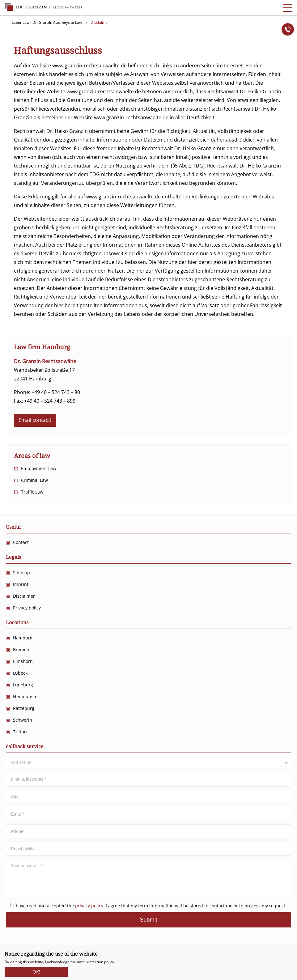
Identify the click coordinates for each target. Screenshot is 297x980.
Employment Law (39, 468)
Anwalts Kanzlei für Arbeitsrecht (44, 7)
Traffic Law (32, 492)
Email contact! (35, 420)
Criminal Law (34, 480)
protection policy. (100, 962)
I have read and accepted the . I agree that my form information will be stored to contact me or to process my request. (146, 906)
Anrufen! (288, 29)
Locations (17, 623)
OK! (36, 970)
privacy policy (89, 906)
